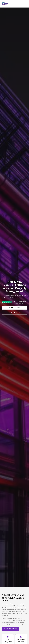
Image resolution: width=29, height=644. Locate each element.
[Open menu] (27, 4)
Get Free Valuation (14, 308)
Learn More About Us (11, 629)
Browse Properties (15, 313)
